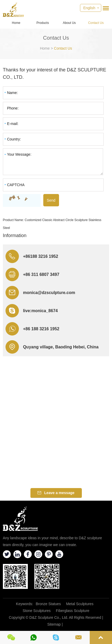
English (89, 8)
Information (15, 235)
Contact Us (96, 23)
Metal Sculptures (80, 604)
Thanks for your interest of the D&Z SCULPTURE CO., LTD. (55, 74)
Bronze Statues (48, 604)
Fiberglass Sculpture (73, 611)
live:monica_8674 (41, 311)
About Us (69, 23)
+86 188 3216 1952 (41, 329)
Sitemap (54, 624)
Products (43, 23)
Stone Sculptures (37, 611)
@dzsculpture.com (57, 293)
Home (16, 23)
